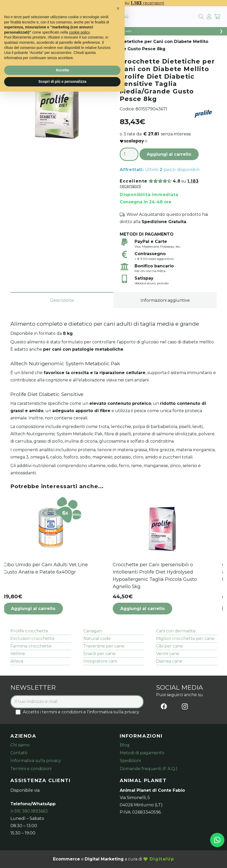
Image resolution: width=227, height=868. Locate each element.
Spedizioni (130, 761)
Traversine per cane (104, 646)
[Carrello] (217, 17)
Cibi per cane (169, 646)
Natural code (97, 639)
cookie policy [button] (79, 32)
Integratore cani (100, 661)
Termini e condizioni (31, 769)
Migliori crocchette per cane (185, 639)
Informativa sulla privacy (36, 761)
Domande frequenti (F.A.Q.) (149, 769)
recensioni (147, 3)
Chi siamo (20, 745)
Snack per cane (99, 654)
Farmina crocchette (31, 646)
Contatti (19, 753)
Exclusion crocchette (32, 639)
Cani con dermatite (176, 631)
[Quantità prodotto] (129, 154)
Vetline (18, 654)
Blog (125, 745)
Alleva (17, 661)
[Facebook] (164, 706)
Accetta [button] (62, 70)
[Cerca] (201, 17)
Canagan (93, 631)
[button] (54, 609)
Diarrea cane (169, 661)
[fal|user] (209, 17)
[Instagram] (185, 706)
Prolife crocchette (29, 631)
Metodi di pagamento (142, 753)
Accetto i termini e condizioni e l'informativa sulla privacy (77, 712)
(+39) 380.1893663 (29, 811)
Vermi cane (168, 654)
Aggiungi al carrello (169, 154)
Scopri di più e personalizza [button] (62, 81)
